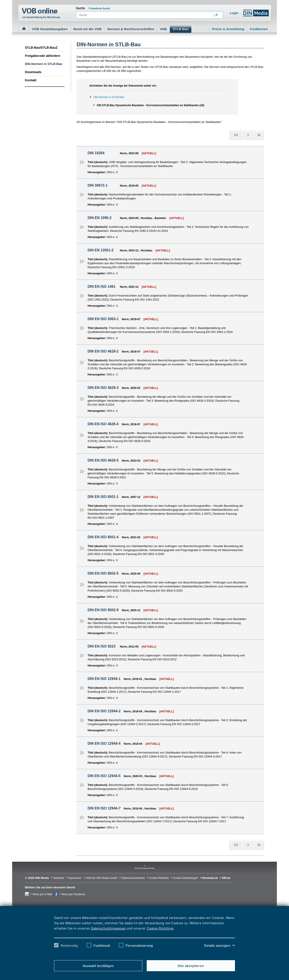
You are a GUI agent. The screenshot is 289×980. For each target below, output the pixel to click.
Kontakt (31, 80)
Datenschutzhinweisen (108, 928)
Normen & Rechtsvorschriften (131, 29)
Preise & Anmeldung (228, 29)
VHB (163, 29)
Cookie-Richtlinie (160, 928)
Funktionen (259, 29)
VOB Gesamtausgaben (50, 29)
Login (234, 13)
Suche (81, 8)
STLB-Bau (181, 29)
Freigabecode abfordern (43, 56)
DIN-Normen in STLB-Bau (44, 64)
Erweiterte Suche (100, 8)
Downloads (33, 72)
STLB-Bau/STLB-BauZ (41, 48)
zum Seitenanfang (144, 868)
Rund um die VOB (88, 29)
